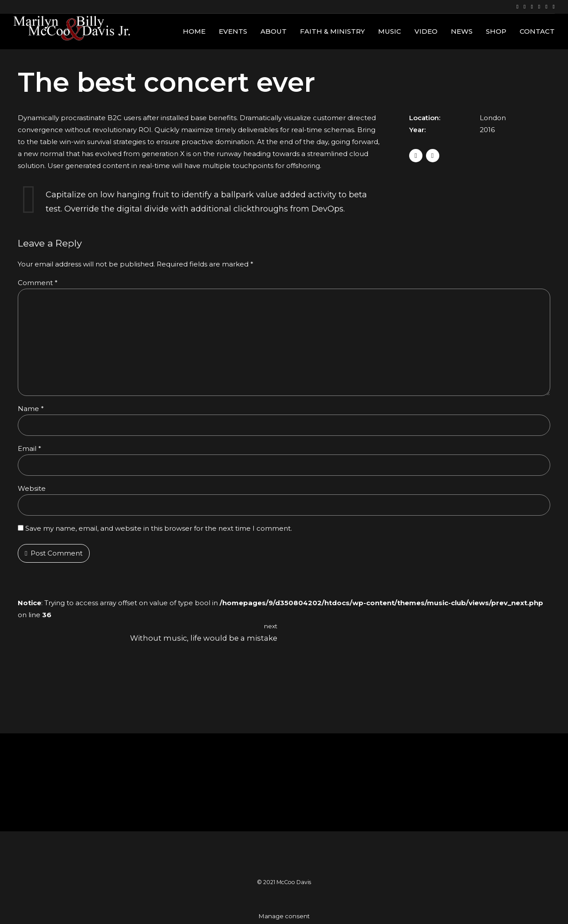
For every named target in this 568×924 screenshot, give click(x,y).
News (462, 31)
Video (426, 31)
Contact (537, 31)
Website (32, 488)
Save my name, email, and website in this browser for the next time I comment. (159, 528)
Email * (30, 448)
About (274, 31)
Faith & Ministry (332, 31)
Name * (31, 409)
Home (194, 31)
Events (233, 31)
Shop (496, 31)
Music (390, 31)
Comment (38, 283)
